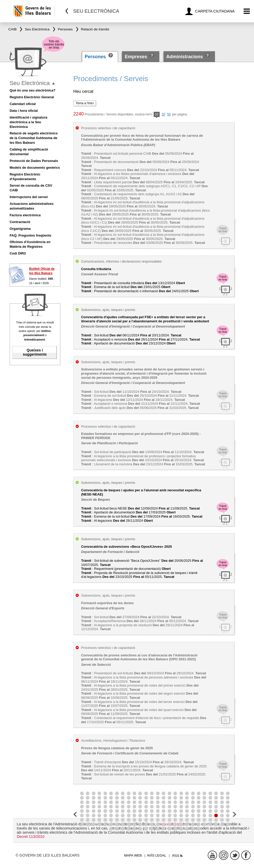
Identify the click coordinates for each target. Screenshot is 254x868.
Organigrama (20, 229)
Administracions (184, 57)
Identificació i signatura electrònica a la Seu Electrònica (28, 122)
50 (169, 114)
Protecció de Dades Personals (34, 161)
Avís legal (157, 855)
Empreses (136, 57)
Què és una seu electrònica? (32, 90)
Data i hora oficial (24, 111)
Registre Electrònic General (32, 97)
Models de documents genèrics (35, 168)
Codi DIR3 (18, 253)
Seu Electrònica (30, 83)
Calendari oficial (23, 104)
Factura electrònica (25, 215)
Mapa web (133, 855)
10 (157, 115)
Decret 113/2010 (30, 837)
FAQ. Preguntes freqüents (30, 235)
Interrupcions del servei (29, 197)
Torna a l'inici (85, 103)
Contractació (20, 222)
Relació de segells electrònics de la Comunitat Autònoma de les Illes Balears (34, 138)
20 (163, 114)
